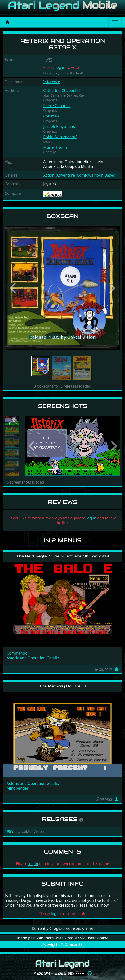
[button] (13, 288)
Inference (52, 82)
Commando (17, 653)
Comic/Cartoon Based (96, 175)
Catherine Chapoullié (62, 91)
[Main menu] (115, 22)
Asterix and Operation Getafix (33, 658)
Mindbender (18, 788)
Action (49, 175)
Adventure (66, 175)
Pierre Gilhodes (57, 106)
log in (61, 67)
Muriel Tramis (55, 147)
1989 (9, 831)
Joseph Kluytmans (59, 126)
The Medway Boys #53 (63, 686)
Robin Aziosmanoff (60, 137)
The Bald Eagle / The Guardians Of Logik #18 (63, 556)
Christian (51, 116)
